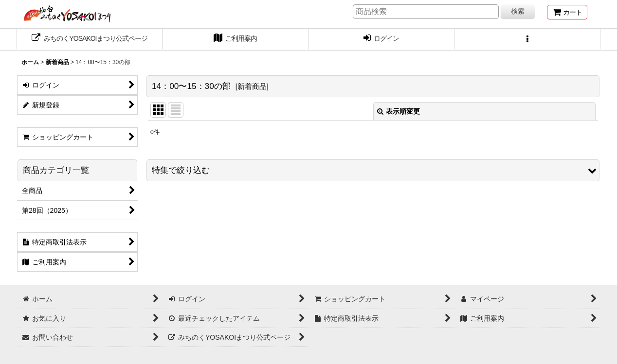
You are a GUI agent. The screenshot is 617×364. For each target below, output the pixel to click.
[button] (527, 39)
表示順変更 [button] (399, 111)
